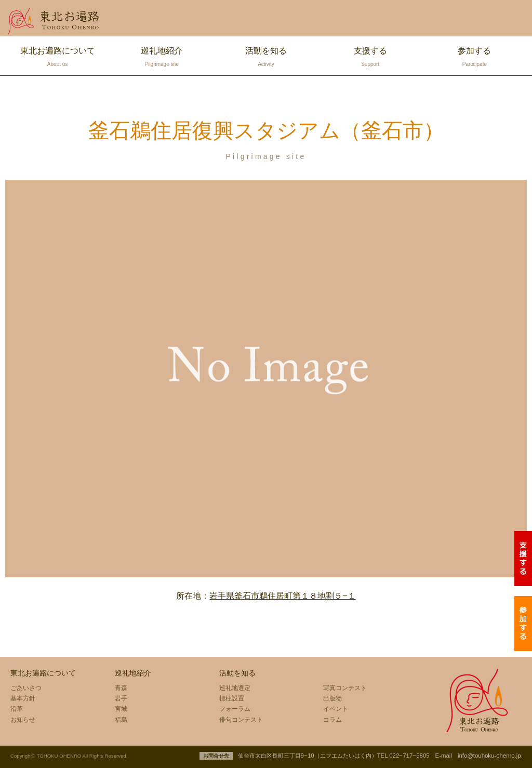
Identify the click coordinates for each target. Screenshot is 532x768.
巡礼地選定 (235, 688)
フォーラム (235, 709)
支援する (370, 58)
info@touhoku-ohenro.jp (489, 756)
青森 (121, 688)
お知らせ (23, 720)
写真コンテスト (345, 688)
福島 (121, 720)
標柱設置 (232, 698)
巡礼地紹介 (162, 58)
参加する (475, 58)
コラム (332, 720)
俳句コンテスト (241, 720)
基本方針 (23, 698)
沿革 (17, 709)
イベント (336, 709)
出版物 (332, 698)
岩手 (121, 698)
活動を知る (266, 58)
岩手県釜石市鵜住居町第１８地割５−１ (282, 596)
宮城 (121, 709)
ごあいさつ (26, 688)
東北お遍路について (57, 58)
